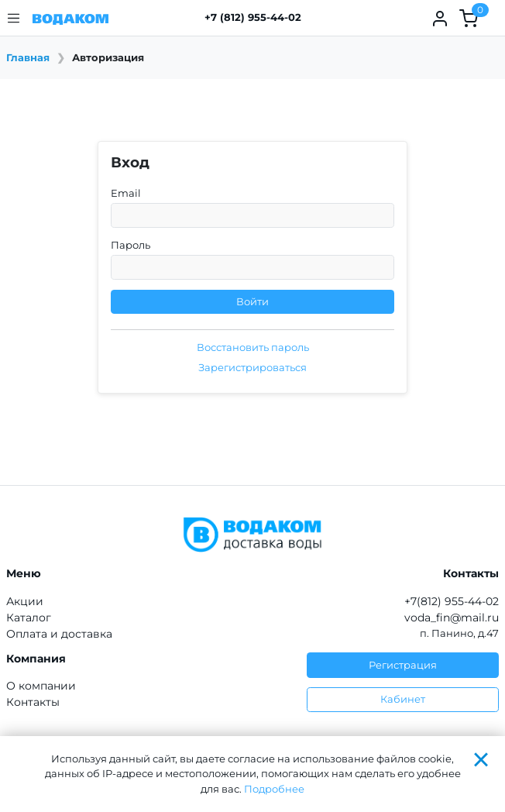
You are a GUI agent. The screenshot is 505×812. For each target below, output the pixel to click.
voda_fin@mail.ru (452, 618)
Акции (25, 601)
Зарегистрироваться (252, 367)
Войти (252, 301)
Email (126, 193)
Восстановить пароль (253, 347)
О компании (41, 686)
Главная (28, 57)
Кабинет (403, 699)
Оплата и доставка (59, 634)
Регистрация (403, 665)
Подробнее (274, 789)
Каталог (29, 618)
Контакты (33, 702)
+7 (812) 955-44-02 (253, 17)
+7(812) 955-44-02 (452, 601)
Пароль (131, 245)
